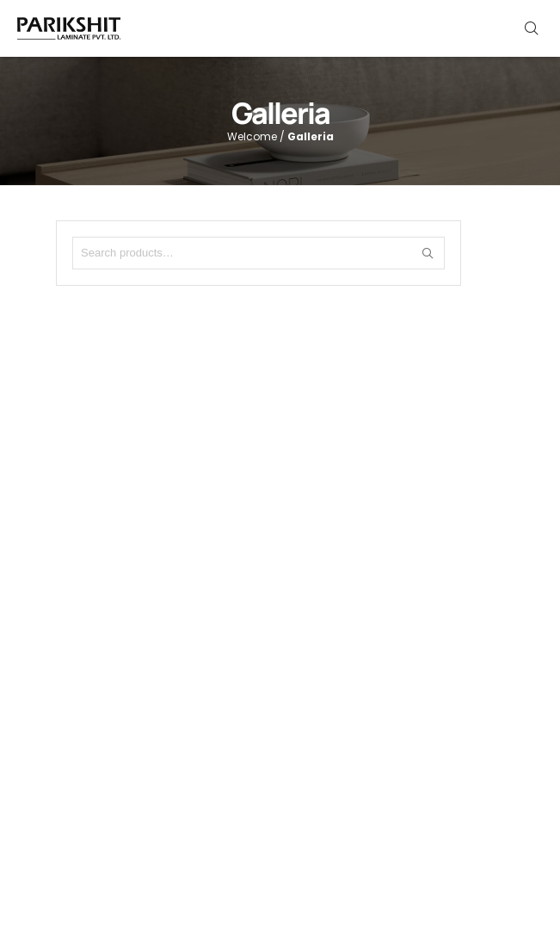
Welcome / (280, 136)
